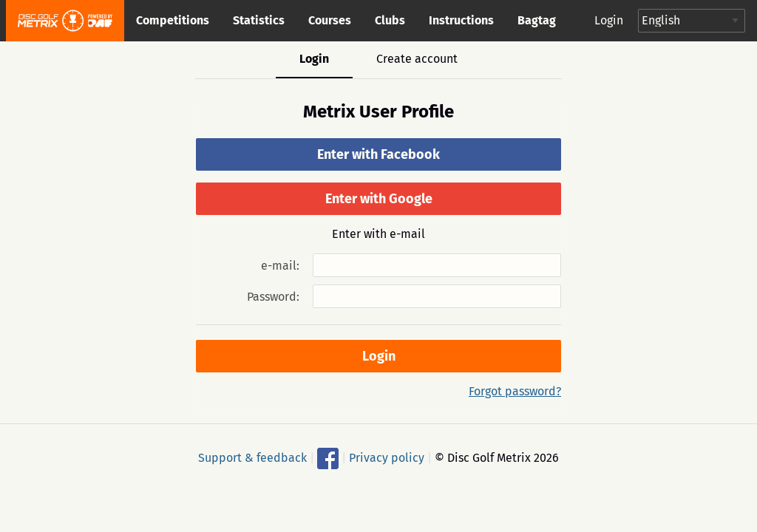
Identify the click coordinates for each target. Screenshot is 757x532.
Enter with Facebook (378, 154)
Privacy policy (387, 458)
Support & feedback (252, 458)
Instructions (461, 20)
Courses (330, 20)
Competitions (173, 20)
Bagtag (537, 20)
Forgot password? (515, 391)
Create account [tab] (417, 59)
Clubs (390, 20)
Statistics (259, 20)
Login (609, 20)
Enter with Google (379, 199)
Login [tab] (314, 59)
